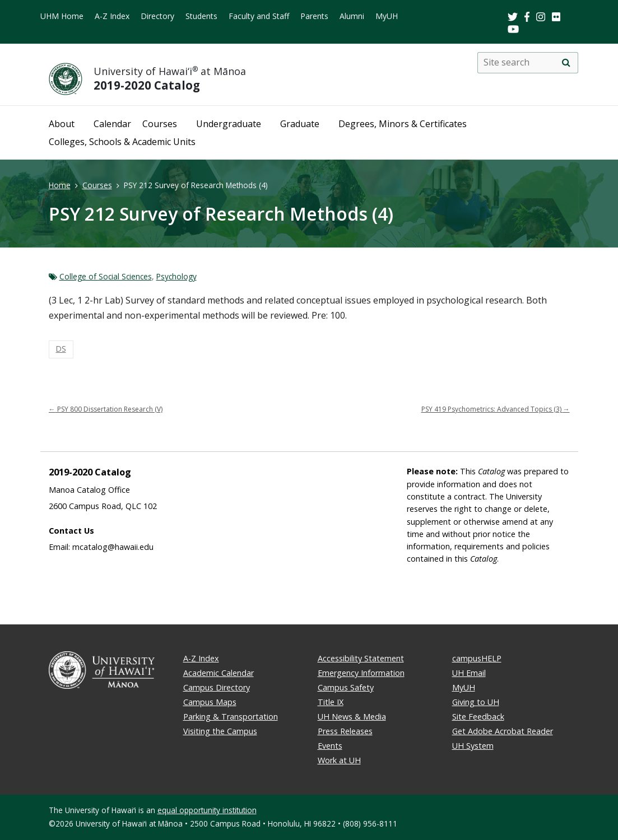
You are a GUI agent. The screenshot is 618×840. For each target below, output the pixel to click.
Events (330, 746)
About (62, 124)
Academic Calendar (219, 673)
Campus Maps (210, 702)
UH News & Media (352, 717)
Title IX (331, 702)
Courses (160, 124)
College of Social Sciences (106, 276)
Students (201, 16)
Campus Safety (346, 687)
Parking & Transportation (231, 717)
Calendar (112, 124)
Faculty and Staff (259, 16)
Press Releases (345, 731)
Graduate (300, 124)
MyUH (387, 16)
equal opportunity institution (207, 810)
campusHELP (477, 658)
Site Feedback (478, 717)
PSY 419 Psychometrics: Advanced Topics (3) (496, 409)
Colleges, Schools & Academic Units (122, 142)
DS (61, 349)
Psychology (176, 276)
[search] (566, 63)
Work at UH (339, 760)
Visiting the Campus (220, 731)
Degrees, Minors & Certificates (403, 124)
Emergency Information (361, 673)
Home (60, 185)
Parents (314, 16)
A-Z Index (112, 16)
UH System (473, 746)
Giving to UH (476, 702)
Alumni (352, 16)
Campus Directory (217, 687)
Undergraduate (229, 124)
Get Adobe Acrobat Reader (503, 731)
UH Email (469, 673)
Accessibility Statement (361, 658)
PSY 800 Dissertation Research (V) (106, 409)
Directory (157, 16)
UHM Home (62, 16)
